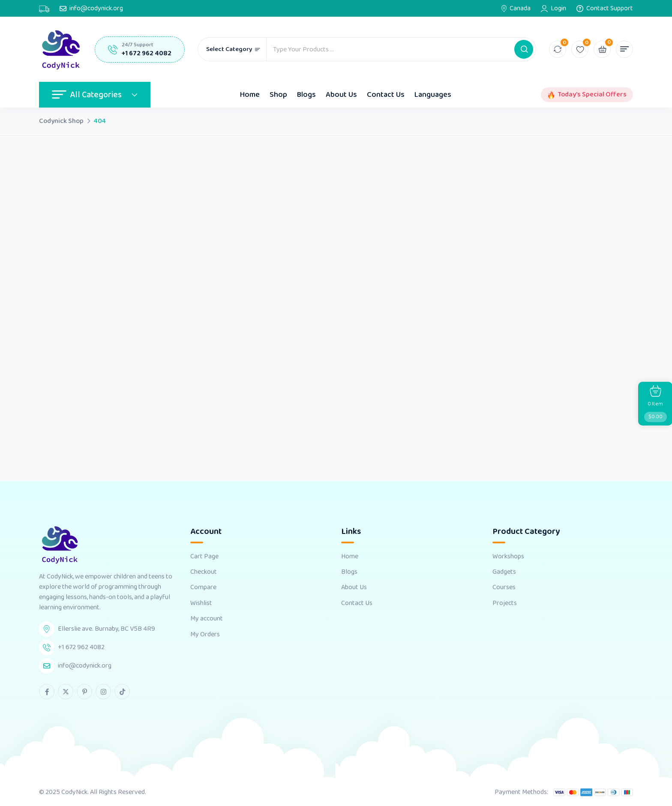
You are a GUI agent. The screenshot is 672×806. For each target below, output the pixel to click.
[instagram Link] (103, 692)
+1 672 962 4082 (147, 53)
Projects (505, 603)
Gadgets (504, 572)
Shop (278, 95)
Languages (433, 95)
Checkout (204, 572)
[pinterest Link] (84, 692)
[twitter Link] (66, 692)
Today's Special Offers (592, 95)
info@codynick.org (96, 9)
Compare (203, 587)
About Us (341, 95)
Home (250, 95)
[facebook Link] (47, 692)
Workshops (508, 557)
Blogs (306, 95)
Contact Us (386, 95)
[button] (524, 49)
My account (207, 619)
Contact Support (610, 9)
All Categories (95, 95)
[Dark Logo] (60, 49)
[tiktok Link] (122, 692)
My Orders (205, 635)
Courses (504, 587)
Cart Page (204, 557)
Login (558, 9)
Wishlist (201, 603)
